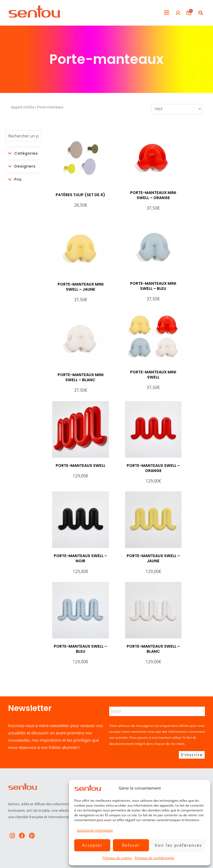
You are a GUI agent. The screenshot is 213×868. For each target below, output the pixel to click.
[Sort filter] (177, 109)
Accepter (92, 845)
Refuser (131, 845)
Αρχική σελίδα (22, 107)
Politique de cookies (117, 858)
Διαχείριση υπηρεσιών (95, 830)
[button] (167, 13)
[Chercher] (23, 136)
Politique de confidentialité (155, 858)
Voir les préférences (178, 845)
